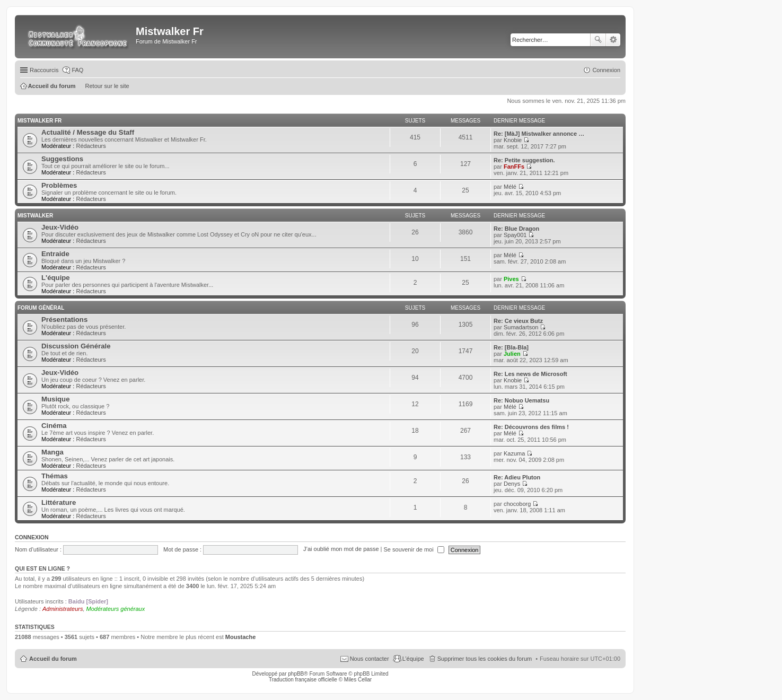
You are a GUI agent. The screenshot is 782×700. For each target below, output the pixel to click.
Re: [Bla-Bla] (511, 347)
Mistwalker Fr (39, 121)
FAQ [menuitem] (77, 70)
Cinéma (54, 426)
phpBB (296, 674)
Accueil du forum (53, 659)
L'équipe (56, 278)
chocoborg (517, 504)
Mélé (510, 187)
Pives (511, 279)
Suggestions (62, 159)
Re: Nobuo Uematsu (521, 400)
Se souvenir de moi (414, 549)
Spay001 (515, 235)
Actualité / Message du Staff (88, 132)
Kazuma (514, 453)
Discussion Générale (76, 346)
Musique (55, 399)
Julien (512, 354)
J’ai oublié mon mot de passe (341, 549)
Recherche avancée (613, 40)
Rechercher (598, 40)
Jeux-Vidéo (60, 227)
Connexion (32, 537)
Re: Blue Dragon (516, 229)
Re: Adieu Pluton (517, 477)
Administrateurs (63, 609)
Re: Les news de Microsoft (530, 374)
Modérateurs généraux (116, 609)
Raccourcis (44, 70)
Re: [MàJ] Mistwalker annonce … (539, 134)
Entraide (55, 254)
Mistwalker (35, 216)
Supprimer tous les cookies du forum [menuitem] (485, 659)
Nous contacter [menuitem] (370, 659)
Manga (52, 452)
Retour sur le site (107, 86)
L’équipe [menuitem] (413, 659)
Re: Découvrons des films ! (531, 427)
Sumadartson (521, 327)
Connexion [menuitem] (606, 70)
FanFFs (514, 167)
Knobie (513, 140)
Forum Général (41, 308)
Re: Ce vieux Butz (518, 321)
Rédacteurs (91, 146)
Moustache (240, 637)
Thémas (55, 476)
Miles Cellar (358, 680)
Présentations (64, 320)
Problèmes (59, 185)
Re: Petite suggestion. (524, 160)
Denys (512, 484)
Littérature (59, 502)
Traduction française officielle (303, 680)
